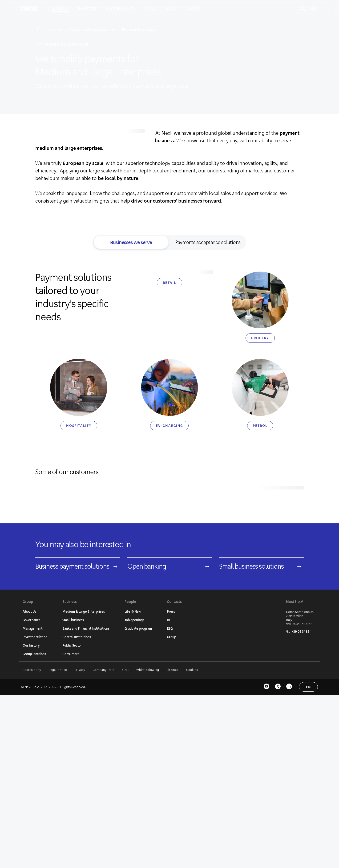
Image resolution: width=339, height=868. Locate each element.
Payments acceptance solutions (208, 242)
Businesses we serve (131, 242)
